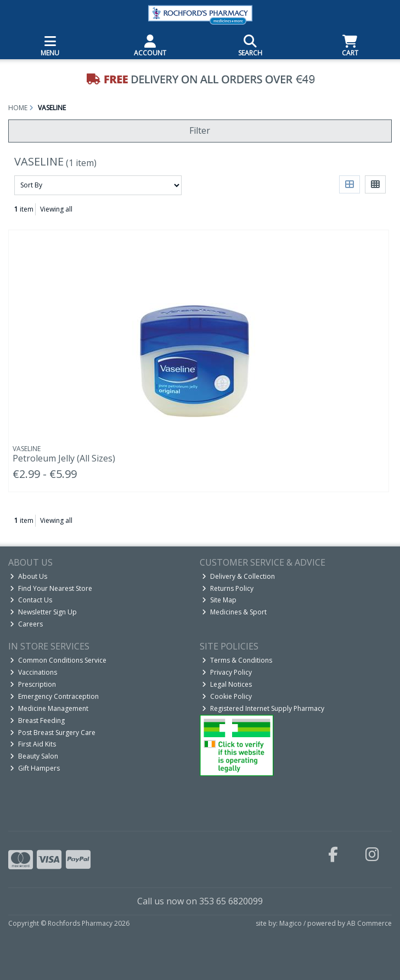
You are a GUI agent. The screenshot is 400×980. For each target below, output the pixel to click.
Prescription (33, 684)
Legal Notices (227, 684)
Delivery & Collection (238, 576)
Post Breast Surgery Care (53, 733)
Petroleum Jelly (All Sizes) (64, 458)
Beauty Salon (34, 756)
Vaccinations (33, 672)
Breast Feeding (37, 720)
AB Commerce (369, 923)
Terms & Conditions (237, 660)
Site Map (219, 600)
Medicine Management (49, 708)
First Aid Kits (33, 744)
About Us (29, 576)
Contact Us (31, 600)
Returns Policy (228, 588)
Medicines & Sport (234, 612)
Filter (200, 130)
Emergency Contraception (54, 696)
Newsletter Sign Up (43, 612)
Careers (26, 624)
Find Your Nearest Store (51, 588)
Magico (291, 923)
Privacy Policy (227, 672)
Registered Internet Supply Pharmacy (263, 708)
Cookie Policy (227, 696)
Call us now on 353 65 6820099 (200, 901)
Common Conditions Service (58, 660)
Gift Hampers (35, 768)
